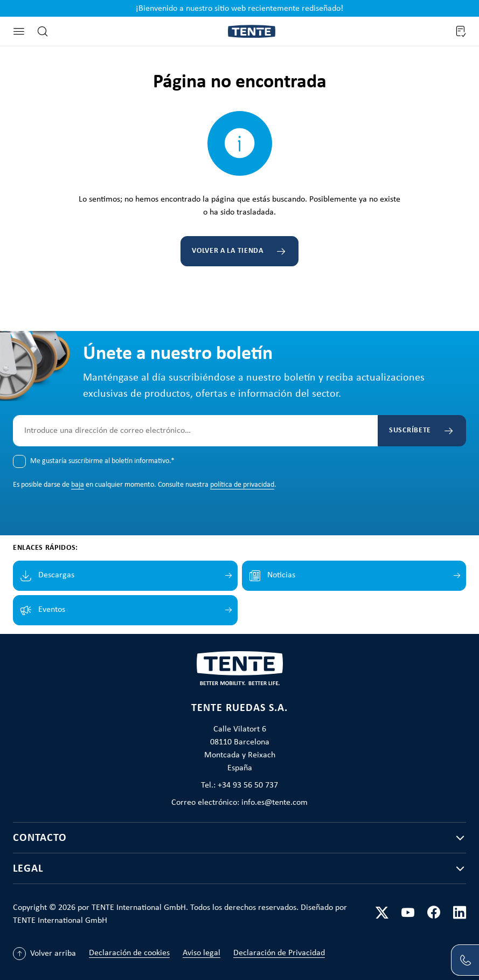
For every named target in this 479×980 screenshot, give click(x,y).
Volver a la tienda (228, 251)
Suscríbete (410, 430)
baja (78, 485)
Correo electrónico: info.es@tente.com (239, 803)
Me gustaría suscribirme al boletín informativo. (102, 461)
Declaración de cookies (129, 953)
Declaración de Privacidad (279, 953)
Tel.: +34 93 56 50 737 (239, 785)
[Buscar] (43, 31)
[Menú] (19, 31)
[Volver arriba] (44, 954)
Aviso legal (202, 953)
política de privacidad (242, 485)
